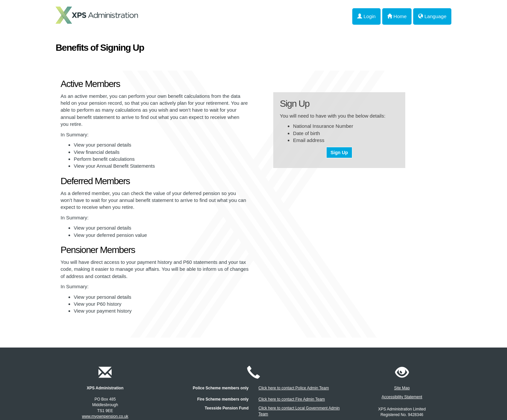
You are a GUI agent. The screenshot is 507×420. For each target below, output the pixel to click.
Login (366, 16)
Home (397, 16)
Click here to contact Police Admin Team (294, 388)
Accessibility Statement (402, 397)
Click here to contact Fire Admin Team (292, 399)
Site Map (402, 388)
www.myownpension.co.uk (105, 416)
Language (432, 16)
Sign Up (339, 153)
